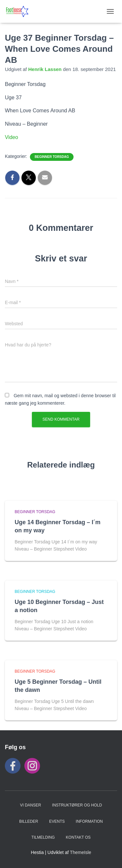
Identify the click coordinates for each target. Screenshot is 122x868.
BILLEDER (29, 821)
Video (12, 137)
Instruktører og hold (77, 805)
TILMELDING (43, 837)
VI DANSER (31, 805)
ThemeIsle (81, 852)
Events (57, 821)
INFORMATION (89, 821)
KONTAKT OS (78, 837)
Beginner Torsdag (52, 157)
